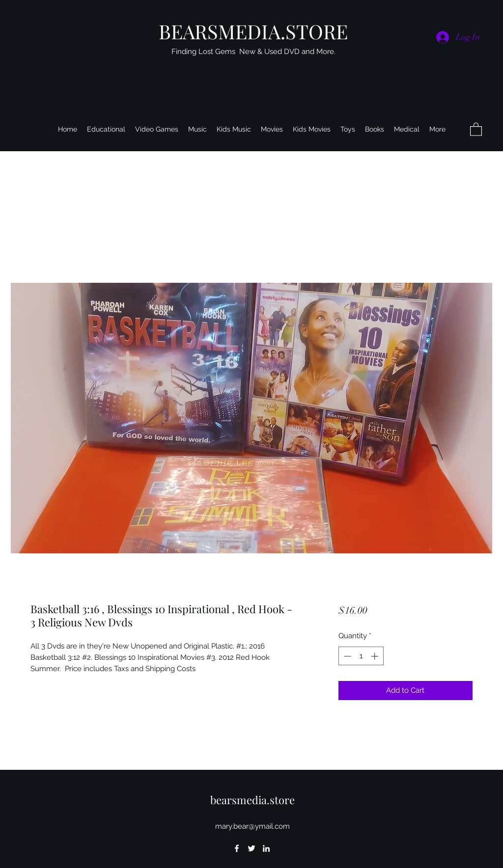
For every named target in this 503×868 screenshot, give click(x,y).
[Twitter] (251, 848)
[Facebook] (237, 848)
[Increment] (376, 656)
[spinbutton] (361, 656)
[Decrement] (347, 656)
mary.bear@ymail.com (252, 826)
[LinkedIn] (266, 848)
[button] (476, 129)
